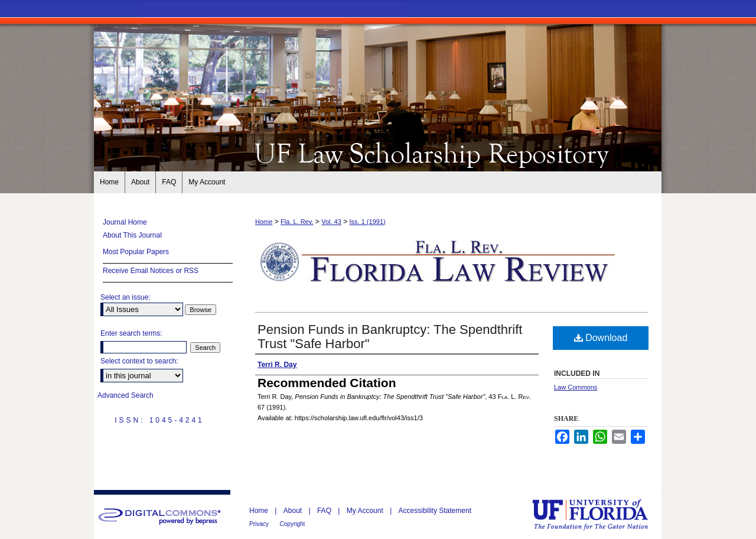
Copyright (293, 524)
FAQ (325, 511)
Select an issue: (126, 297)
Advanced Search (126, 395)
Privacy (260, 524)
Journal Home (125, 222)
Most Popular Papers (136, 252)
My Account (366, 511)
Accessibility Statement (435, 511)
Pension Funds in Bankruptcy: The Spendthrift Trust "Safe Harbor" (390, 337)
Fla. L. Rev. (297, 222)
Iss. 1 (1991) (368, 222)
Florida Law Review (378, 152)
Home (264, 222)
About (294, 511)
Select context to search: (139, 361)
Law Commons (576, 387)
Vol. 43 (331, 222)
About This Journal (132, 235)
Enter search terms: (131, 333)
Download (601, 338)
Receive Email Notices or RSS (151, 271)
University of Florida (599, 514)
